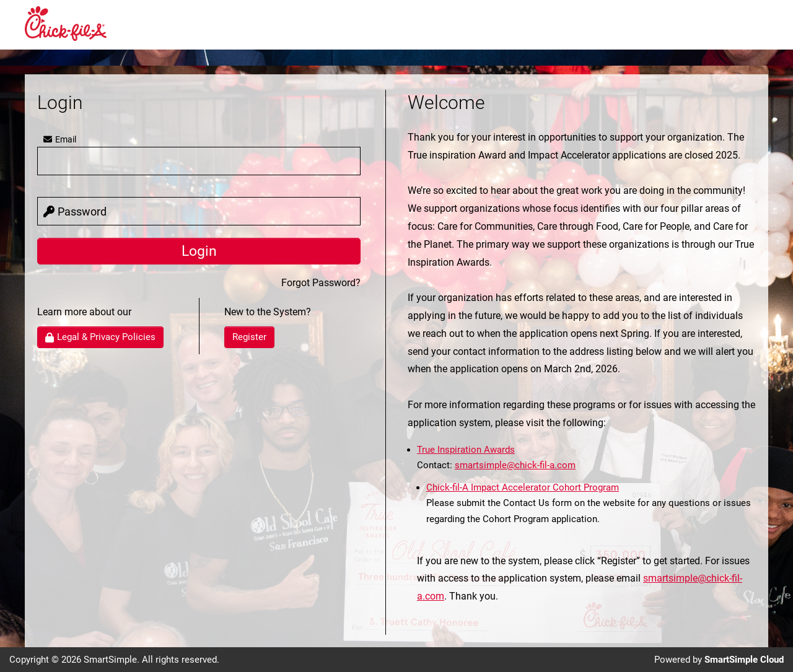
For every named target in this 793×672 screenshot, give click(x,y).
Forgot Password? (321, 283)
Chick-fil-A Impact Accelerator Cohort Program (523, 487)
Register (249, 337)
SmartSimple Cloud (744, 660)
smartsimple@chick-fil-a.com (515, 465)
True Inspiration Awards (466, 450)
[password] (199, 211)
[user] (199, 161)
